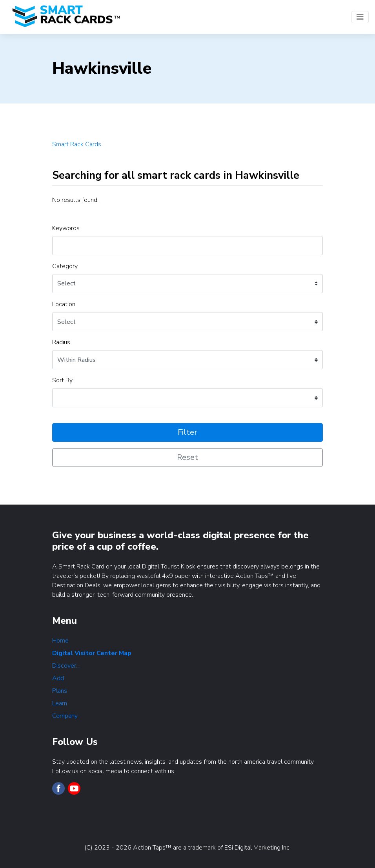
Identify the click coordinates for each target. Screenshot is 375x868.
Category (65, 266)
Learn (60, 703)
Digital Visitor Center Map (92, 653)
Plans (60, 691)
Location (64, 304)
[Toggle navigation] (360, 17)
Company (65, 716)
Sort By (62, 380)
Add (58, 678)
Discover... (66, 666)
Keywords (66, 228)
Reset (187, 457)
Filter (187, 432)
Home (60, 641)
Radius (61, 342)
